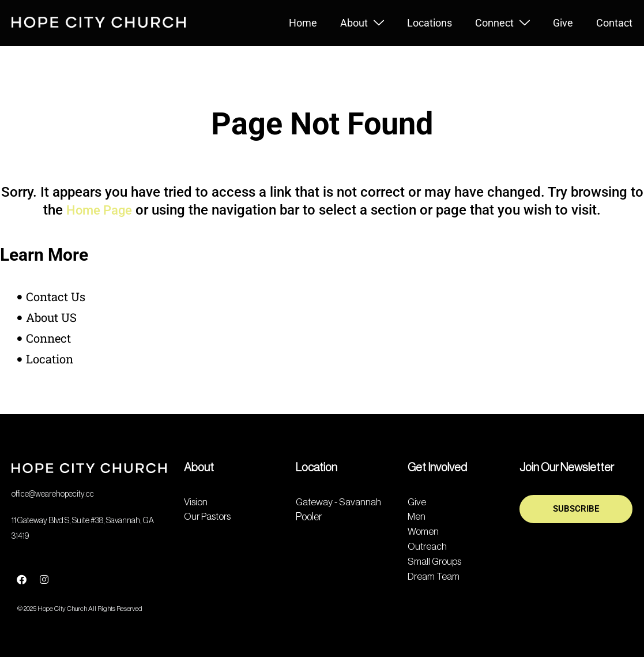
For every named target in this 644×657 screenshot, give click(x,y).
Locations (430, 23)
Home (303, 23)
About (362, 23)
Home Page (99, 210)
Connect (502, 23)
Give (563, 23)
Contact (614, 23)
